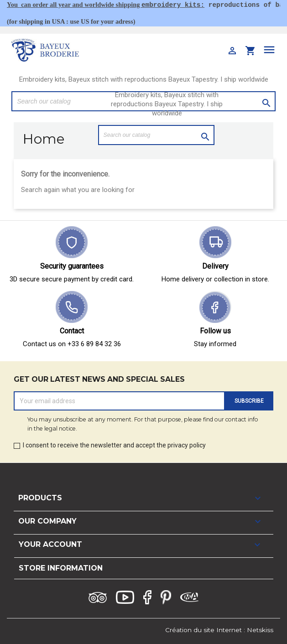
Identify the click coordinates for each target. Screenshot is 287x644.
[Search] (156, 135)
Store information (61, 568)
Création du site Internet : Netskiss (219, 630)
